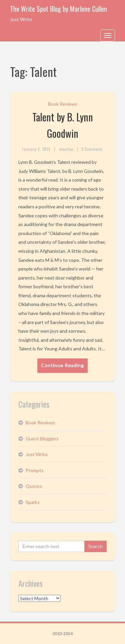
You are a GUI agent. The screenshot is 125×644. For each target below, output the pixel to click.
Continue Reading (62, 365)
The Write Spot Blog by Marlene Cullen (58, 9)
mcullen (66, 149)
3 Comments (92, 149)
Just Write (37, 454)
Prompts (35, 470)
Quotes (34, 486)
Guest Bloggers (42, 439)
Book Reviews (63, 104)
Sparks (33, 502)
